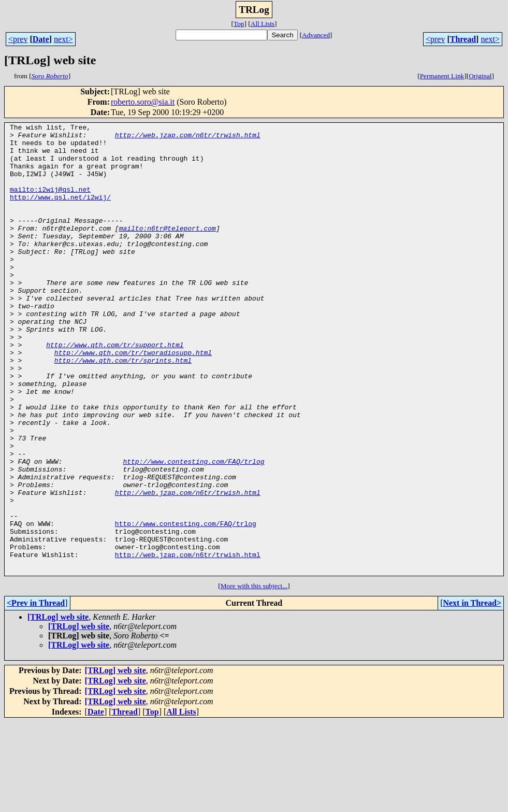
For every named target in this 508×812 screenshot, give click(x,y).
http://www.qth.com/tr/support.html (115, 390)
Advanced (316, 35)
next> (63, 39)
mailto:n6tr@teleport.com (168, 250)
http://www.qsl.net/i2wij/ (60, 212)
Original (480, 76)
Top (239, 24)
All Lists (263, 24)
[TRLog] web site (58, 707)
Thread (463, 39)
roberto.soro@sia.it (143, 102)
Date (41, 39)
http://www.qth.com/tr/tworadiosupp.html (133, 399)
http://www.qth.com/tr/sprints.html (123, 408)
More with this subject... (254, 676)
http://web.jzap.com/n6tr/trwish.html (188, 138)
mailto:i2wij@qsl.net (50, 203)
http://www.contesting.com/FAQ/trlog (193, 530)
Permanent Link (442, 76)
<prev (18, 39)
